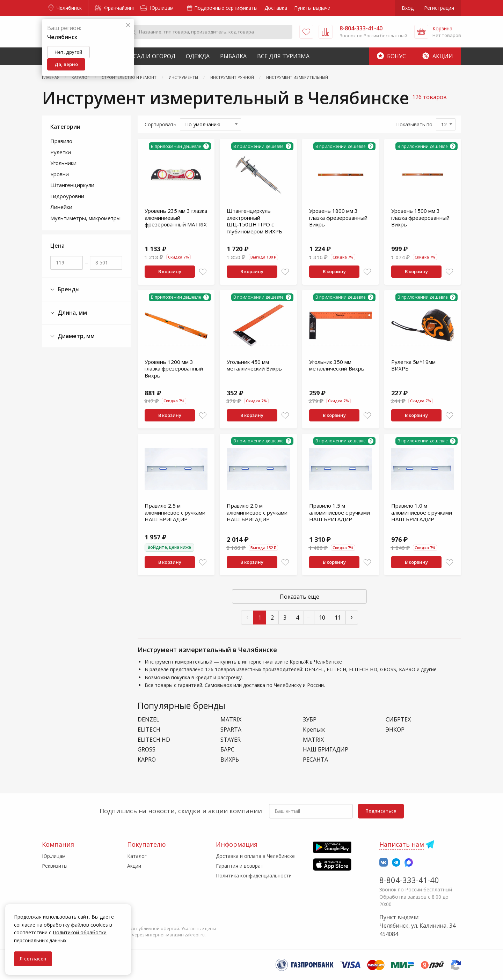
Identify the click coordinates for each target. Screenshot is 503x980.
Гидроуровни (67, 196)
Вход (408, 8)
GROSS (147, 750)
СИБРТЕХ (398, 720)
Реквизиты (55, 866)
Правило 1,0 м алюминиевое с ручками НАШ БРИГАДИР (422, 512)
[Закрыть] (128, 25)
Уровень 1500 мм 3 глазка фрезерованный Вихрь (420, 218)
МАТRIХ (313, 740)
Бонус (391, 56)
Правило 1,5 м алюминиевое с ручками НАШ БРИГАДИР (340, 512)
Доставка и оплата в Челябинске (255, 856)
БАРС (227, 750)
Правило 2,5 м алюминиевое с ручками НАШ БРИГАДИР (175, 512)
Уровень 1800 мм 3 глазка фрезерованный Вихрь (338, 218)
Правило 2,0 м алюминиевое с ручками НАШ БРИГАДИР (257, 512)
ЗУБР (310, 720)
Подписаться (381, 811)
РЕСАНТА (315, 760)
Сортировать (161, 124)
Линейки (61, 207)
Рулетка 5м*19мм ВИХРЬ (413, 365)
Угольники (63, 163)
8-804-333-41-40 (409, 880)
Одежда (198, 56)
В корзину (170, 271)
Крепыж (314, 730)
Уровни (60, 174)
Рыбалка (233, 56)
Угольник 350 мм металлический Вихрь (337, 365)
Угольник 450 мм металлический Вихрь (254, 365)
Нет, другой (68, 52)
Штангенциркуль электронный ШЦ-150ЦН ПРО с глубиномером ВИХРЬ (254, 221)
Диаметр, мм (72, 336)
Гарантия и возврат (240, 866)
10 (322, 618)
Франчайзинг (115, 8)
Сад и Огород (154, 56)
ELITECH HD (154, 740)
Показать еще (300, 597)
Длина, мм (69, 313)
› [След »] (352, 617)
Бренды (65, 289)
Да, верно (66, 64)
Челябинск (65, 8)
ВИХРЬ (230, 760)
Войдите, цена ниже (169, 547)
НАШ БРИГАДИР (326, 750)
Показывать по (414, 124)
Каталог (137, 856)
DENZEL (148, 720)
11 (338, 618)
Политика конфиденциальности (254, 876)
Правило (61, 141)
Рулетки (61, 152)
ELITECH (149, 730)
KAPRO (147, 760)
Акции (438, 56)
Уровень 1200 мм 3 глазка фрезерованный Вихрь (174, 369)
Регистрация (439, 8)
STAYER (231, 740)
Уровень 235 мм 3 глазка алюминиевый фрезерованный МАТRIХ (176, 218)
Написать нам (402, 844)
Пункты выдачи (312, 8)
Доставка (276, 8)
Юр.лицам (157, 8)
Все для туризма (283, 56)
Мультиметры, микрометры (85, 218)
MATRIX (231, 720)
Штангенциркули (72, 185)
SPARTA (231, 730)
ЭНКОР (395, 730)
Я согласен (33, 959)
